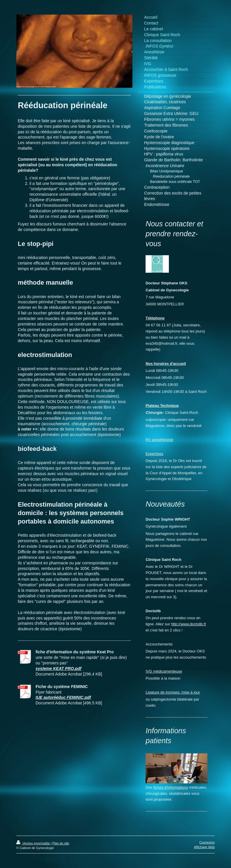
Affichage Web (204, 847)
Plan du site (61, 843)
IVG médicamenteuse (164, 671)
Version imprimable (34, 843)
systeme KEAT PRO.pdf (58, 668)
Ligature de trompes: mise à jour (173, 692)
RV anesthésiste (159, 440)
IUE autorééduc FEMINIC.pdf (63, 697)
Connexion (207, 842)
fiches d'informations (171, 787)
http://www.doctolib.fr (189, 624)
